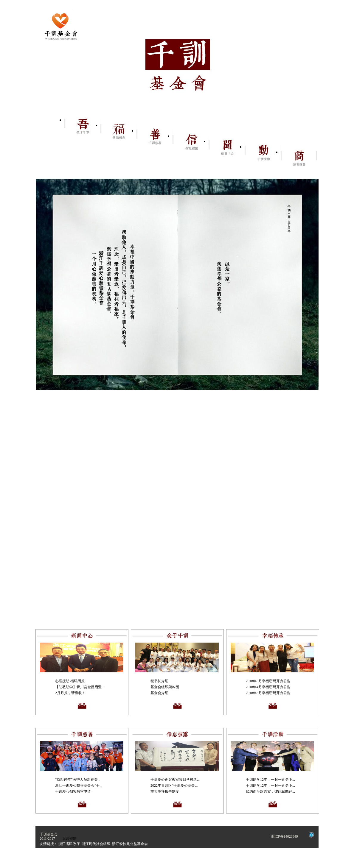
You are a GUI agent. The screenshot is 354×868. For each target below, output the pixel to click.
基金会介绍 (159, 693)
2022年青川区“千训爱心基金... (174, 786)
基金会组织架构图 (165, 687)
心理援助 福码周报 (70, 681)
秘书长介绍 (159, 681)
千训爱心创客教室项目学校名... (175, 780)
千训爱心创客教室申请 (73, 791)
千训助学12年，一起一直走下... (270, 780)
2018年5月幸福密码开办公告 (268, 681)
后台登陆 (69, 839)
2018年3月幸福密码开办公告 (268, 693)
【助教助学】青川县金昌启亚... (80, 687)
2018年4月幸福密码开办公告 (268, 687)
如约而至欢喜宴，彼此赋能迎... (270, 791)
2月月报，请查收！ (70, 693)
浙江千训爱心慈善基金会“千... (79, 786)
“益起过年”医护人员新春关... (78, 780)
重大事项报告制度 (165, 791)
